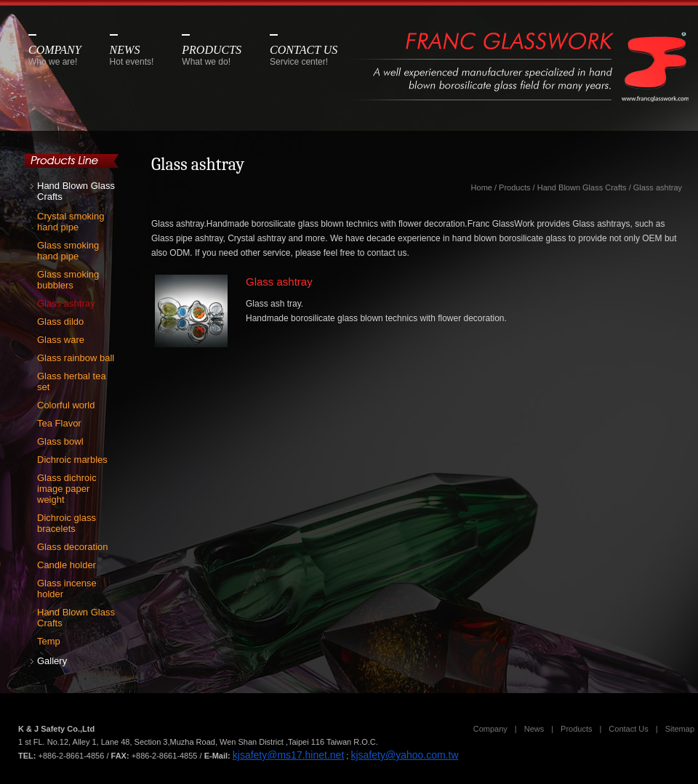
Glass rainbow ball (76, 358)
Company (490, 729)
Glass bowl (60, 441)
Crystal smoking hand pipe (71, 222)
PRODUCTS (212, 55)
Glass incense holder (67, 589)
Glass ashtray (66, 303)
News (534, 729)
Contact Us (628, 729)
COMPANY (55, 55)
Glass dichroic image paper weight (67, 489)
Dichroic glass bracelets (67, 523)
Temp (49, 641)
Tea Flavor (59, 423)
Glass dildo (60, 322)
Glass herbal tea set (72, 381)
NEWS (132, 55)
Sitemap (680, 729)
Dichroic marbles (72, 460)
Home (482, 187)
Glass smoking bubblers (68, 280)
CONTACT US (304, 55)
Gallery (52, 661)
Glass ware (61, 340)
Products (514, 187)
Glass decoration (73, 547)
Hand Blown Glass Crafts (76, 191)
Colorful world (66, 405)
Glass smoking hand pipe (68, 251)
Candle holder (67, 565)
